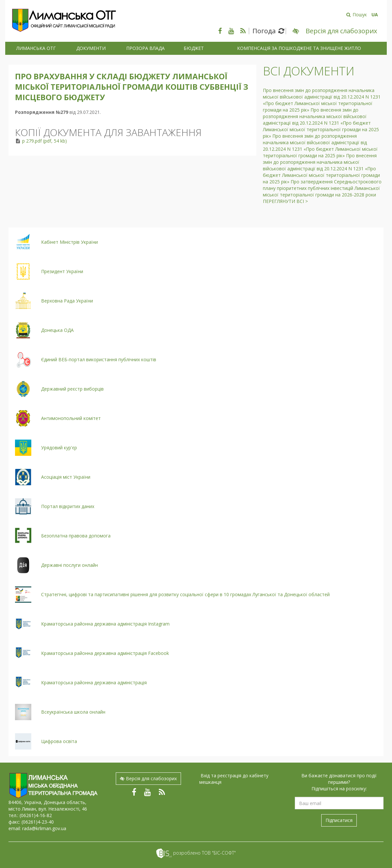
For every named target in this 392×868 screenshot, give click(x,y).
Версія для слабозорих (148, 778)
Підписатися (339, 820)
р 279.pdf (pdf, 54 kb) (45, 141)
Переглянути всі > (285, 201)
